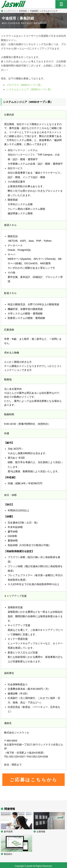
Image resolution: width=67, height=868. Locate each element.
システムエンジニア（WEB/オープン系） (29, 89)
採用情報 (23, 11)
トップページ (9, 11)
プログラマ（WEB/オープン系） (24, 85)
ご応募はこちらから (34, 780)
